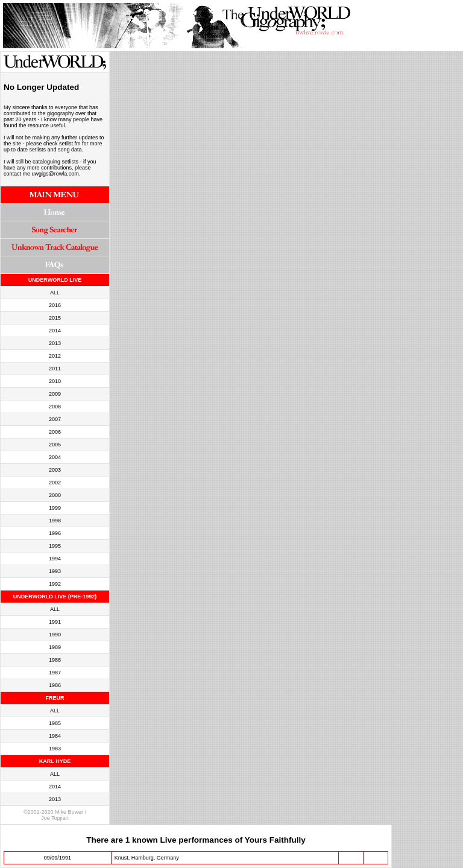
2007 (55, 419)
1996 (55, 533)
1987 (55, 673)
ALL (55, 293)
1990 (55, 635)
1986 (55, 685)
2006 (55, 432)
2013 (55, 343)
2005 (55, 445)
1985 (55, 723)
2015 (55, 318)
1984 (55, 736)
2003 (55, 470)
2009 (55, 394)
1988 (55, 660)
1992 (55, 584)
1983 (55, 749)
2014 (55, 331)
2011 (55, 369)
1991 (55, 622)
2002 (55, 483)
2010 (55, 381)
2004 (55, 457)
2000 (55, 495)
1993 (55, 571)
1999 (55, 508)
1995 (55, 546)
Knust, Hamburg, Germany (147, 858)
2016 (55, 305)
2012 (55, 356)
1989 (55, 647)
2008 (55, 407)
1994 (55, 559)
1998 (55, 521)
